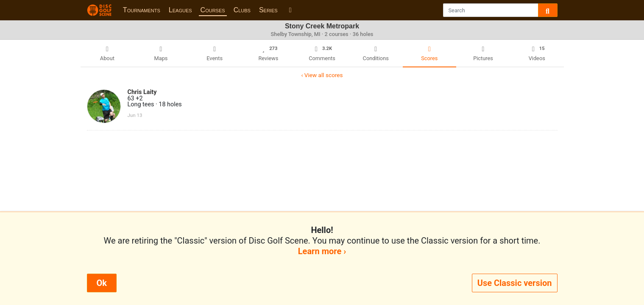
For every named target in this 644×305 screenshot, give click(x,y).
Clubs (242, 10)
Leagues (180, 10)
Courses (213, 10)
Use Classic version (515, 283)
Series (268, 10)
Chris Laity (142, 92)
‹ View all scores (322, 75)
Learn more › (322, 251)
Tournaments (142, 10)
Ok (102, 283)
